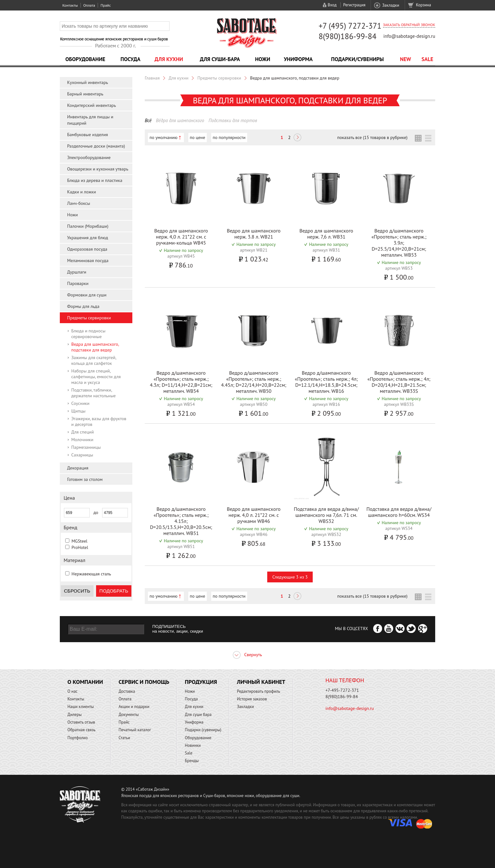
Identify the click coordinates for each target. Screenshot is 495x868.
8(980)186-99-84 (347, 36)
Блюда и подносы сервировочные (88, 334)
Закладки (390, 5)
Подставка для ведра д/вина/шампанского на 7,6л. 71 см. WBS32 (326, 515)
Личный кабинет (261, 682)
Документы (129, 715)
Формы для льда (83, 306)
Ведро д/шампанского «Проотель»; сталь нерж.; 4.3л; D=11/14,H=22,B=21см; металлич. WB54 (181, 382)
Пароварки (78, 283)
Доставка (127, 691)
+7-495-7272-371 (342, 690)
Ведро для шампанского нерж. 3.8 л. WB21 (254, 234)
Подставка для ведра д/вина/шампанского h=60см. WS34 (399, 512)
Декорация (78, 468)
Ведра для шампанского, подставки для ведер (95, 347)
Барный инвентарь (85, 94)
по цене (198, 137)
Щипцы (78, 411)
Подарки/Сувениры (358, 59)
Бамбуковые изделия (87, 135)
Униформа (298, 59)
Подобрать (114, 591)
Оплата (89, 5)
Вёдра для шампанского (180, 120)
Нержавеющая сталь (91, 574)
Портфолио (78, 738)
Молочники (82, 440)
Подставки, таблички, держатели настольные (94, 393)
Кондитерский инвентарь (91, 105)
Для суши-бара (220, 59)
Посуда (130, 59)
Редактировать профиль (259, 691)
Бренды (192, 761)
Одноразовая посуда (87, 249)
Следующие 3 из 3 (290, 577)
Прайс (106, 5)
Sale (427, 59)
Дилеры (75, 715)
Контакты (70, 5)
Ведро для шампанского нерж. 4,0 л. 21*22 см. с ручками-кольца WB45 (181, 237)
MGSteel (80, 541)
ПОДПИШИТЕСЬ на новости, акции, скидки (178, 629)
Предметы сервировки (89, 318)
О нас (73, 691)
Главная (152, 78)
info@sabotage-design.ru (409, 36)
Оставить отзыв (81, 722)
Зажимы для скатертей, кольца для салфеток (94, 360)
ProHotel (80, 547)
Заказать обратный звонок (409, 25)
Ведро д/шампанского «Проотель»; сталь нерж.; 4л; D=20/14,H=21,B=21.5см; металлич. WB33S (399, 382)
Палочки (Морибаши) (88, 226)
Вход (332, 5)
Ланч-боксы (79, 203)
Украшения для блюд (88, 238)
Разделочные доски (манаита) (96, 146)
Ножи (263, 59)
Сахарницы (82, 455)
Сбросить (77, 591)
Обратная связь (81, 730)
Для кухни (169, 59)
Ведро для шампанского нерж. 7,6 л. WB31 (326, 234)
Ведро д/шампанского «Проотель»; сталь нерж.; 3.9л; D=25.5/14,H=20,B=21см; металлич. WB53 (399, 243)
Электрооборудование (89, 157)
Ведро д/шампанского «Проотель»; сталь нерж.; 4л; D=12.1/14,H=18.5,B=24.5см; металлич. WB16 (326, 382)
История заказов (252, 699)
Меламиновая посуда (88, 260)
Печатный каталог (135, 730)
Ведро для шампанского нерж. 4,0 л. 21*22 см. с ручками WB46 (254, 515)
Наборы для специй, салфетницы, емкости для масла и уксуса (96, 377)
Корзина (424, 5)
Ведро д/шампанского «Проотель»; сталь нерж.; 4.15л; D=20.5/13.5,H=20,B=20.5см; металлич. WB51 (181, 521)
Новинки (193, 745)
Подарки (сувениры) (203, 730)
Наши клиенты (81, 707)
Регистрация (354, 5)
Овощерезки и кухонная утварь (98, 169)
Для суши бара (198, 715)
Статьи (125, 738)
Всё (148, 120)
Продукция (201, 682)
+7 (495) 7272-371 (350, 26)
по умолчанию (164, 137)
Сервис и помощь (144, 682)
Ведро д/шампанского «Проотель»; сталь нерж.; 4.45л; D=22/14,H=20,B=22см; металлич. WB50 (254, 382)
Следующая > (297, 138)
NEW (405, 59)
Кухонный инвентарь (88, 82)
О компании (85, 682)
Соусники (80, 403)
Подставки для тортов (233, 120)
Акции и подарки (134, 707)
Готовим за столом (85, 479)
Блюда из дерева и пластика (95, 180)
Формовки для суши (87, 295)
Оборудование (85, 59)
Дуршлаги (77, 272)
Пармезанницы (86, 447)
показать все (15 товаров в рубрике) (372, 137)
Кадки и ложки (82, 192)
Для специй (83, 432)
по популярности (229, 137)
